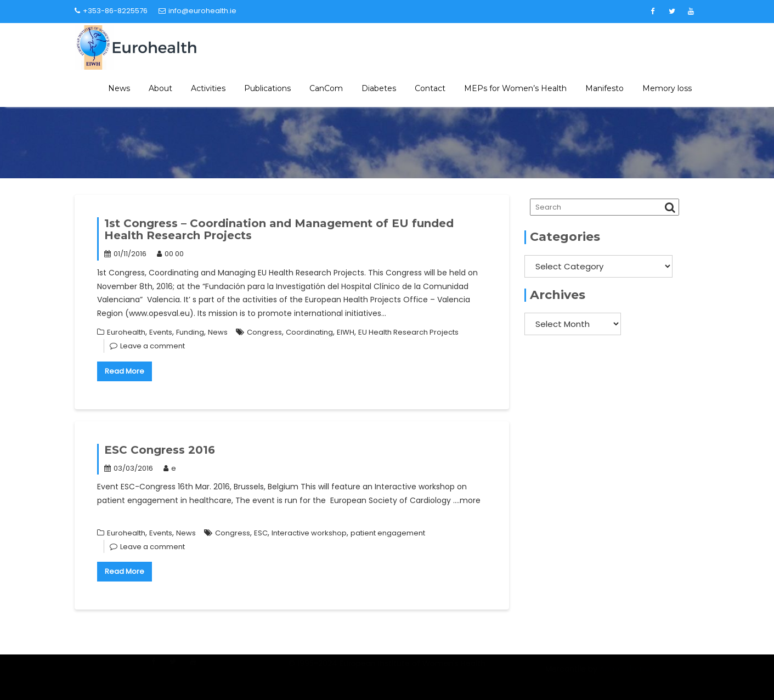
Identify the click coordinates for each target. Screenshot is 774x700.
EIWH (346, 332)
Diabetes (379, 88)
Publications (267, 88)
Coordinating (309, 332)
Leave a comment (152, 346)
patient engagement (388, 533)
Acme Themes (628, 675)
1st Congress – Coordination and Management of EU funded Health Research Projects (279, 229)
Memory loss (667, 88)
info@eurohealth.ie (197, 11)
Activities (208, 88)
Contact (430, 88)
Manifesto (604, 88)
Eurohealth (126, 332)
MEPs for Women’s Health (515, 88)
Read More (125, 371)
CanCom (326, 88)
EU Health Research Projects (408, 332)
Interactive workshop (309, 533)
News (119, 88)
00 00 (170, 254)
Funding (190, 332)
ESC (261, 533)
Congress (264, 332)
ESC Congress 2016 (160, 450)
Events (161, 332)
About (160, 88)
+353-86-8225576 (111, 11)
